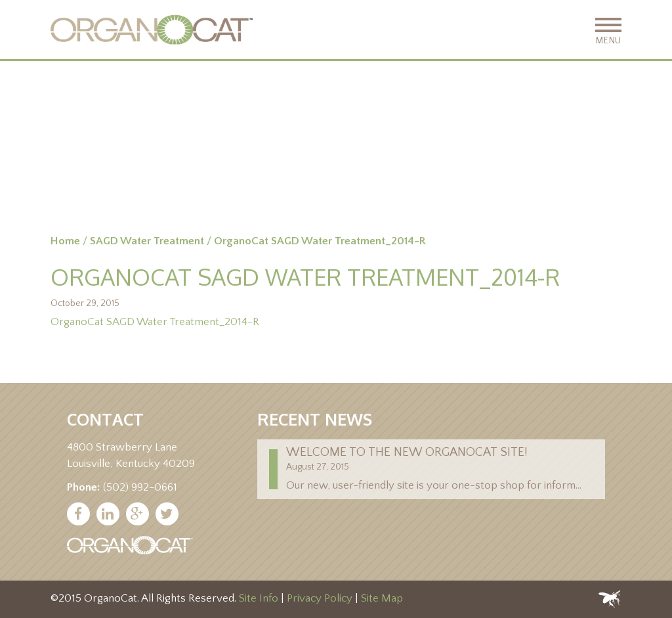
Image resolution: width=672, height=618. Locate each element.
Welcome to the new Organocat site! (407, 452)
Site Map (382, 599)
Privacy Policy (320, 599)
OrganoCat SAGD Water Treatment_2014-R (155, 322)
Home (65, 241)
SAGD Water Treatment (147, 241)
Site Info (259, 599)
